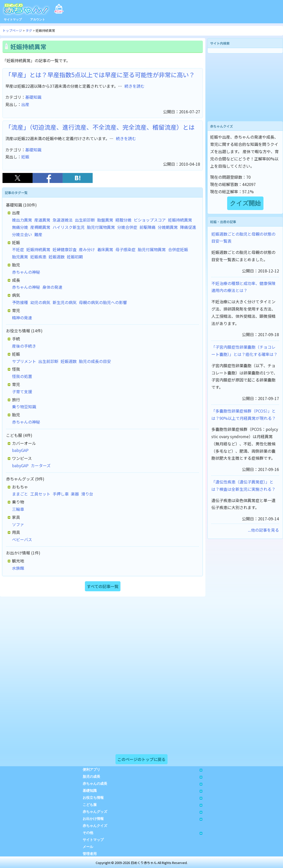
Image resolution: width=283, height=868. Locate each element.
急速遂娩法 (63, 220)
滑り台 (87, 494)
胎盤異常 (105, 220)
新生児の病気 (65, 302)
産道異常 (42, 220)
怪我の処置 (22, 376)
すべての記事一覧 (103, 586)
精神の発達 (22, 318)
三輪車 (18, 509)
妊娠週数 (57, 257)
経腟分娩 (123, 220)
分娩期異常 (168, 227)
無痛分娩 (20, 227)
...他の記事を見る (263, 530)
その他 (143, 833)
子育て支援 (22, 392)
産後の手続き (24, 346)
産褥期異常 (40, 227)
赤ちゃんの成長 (143, 784)
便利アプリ (143, 770)
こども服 (143, 805)
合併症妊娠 (178, 249)
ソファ (18, 524)
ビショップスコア (150, 220)
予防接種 (20, 302)
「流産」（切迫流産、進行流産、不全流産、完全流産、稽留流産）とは (100, 127)
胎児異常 (20, 257)
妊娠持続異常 (180, 220)
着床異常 (105, 249)
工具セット (40, 494)
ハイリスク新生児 (69, 227)
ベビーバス (22, 539)
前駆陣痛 (148, 227)
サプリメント (24, 361)
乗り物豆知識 (24, 407)
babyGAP (20, 450)
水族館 (18, 568)
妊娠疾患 (38, 257)
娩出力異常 (22, 220)
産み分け (87, 249)
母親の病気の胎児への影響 (103, 302)
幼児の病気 (40, 302)
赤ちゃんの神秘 (26, 272)
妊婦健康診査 (65, 249)
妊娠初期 (75, 257)
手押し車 (61, 494)
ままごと (20, 494)
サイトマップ (13, 20)
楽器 (75, 494)
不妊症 (18, 249)
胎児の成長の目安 (95, 361)
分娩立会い (22, 234)
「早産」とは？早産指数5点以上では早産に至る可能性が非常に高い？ (100, 75)
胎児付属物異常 (101, 227)
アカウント (38, 20)
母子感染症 (125, 249)
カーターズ (41, 465)
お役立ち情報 (143, 798)
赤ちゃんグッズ (143, 812)
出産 (25, 104)
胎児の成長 (143, 777)
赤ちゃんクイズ (95, 826)
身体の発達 (52, 287)
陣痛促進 (188, 227)
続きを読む (134, 86)
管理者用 (90, 854)
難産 (38, 234)
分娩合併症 (127, 227)
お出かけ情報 (143, 819)
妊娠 (25, 157)
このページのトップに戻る (141, 759)
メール (88, 847)
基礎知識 (33, 97)
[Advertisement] (245, 87)
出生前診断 (85, 220)
